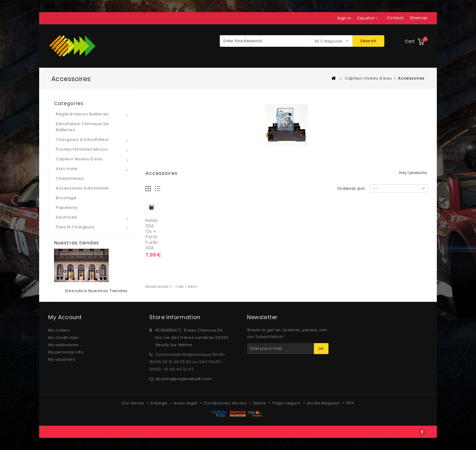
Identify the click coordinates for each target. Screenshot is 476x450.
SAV (350, 403)
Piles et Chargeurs (75, 227)
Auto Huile (67, 169)
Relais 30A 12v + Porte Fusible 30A (153, 234)
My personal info (66, 352)
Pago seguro (287, 403)
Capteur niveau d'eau (79, 159)
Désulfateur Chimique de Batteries (83, 127)
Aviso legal (186, 403)
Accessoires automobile (82, 188)
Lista (158, 189)
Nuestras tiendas (76, 243)
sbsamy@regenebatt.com (184, 379)
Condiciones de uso (226, 403)
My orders (59, 330)
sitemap (419, 18)
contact (395, 18)
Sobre (260, 403)
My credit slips (63, 337)
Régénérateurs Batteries (82, 114)
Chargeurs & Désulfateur (82, 140)
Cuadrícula (148, 189)
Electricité (66, 217)
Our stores (133, 403)
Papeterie (66, 208)
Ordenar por (351, 188)
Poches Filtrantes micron (82, 149)
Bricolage (66, 198)
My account (65, 317)
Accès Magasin (324, 403)
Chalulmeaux (70, 178)
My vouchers (62, 359)
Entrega (160, 403)
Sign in (344, 18)
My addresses (63, 345)
